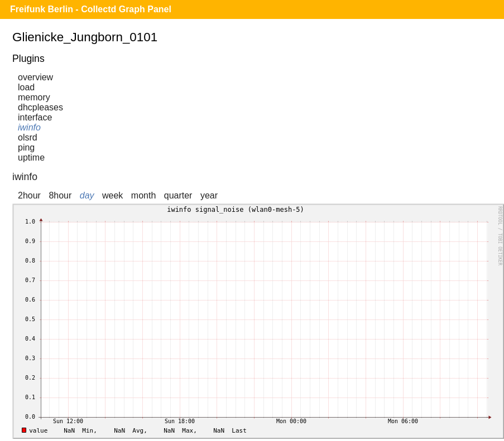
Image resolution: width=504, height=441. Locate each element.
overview (35, 77)
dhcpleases (40, 107)
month (143, 195)
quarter (178, 195)
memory (34, 97)
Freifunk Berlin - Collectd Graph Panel (91, 9)
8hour (60, 195)
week (112, 195)
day (87, 195)
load (26, 87)
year (209, 195)
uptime (31, 157)
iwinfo (29, 127)
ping (26, 147)
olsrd (28, 137)
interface (35, 117)
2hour (29, 195)
